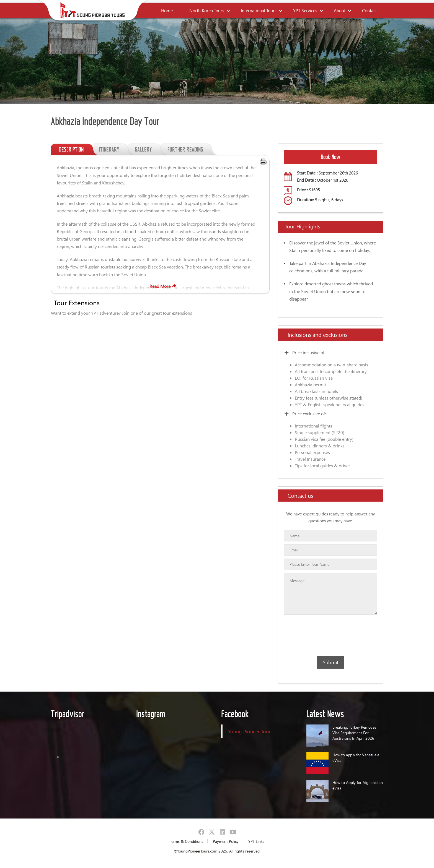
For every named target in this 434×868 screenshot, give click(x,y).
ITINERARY (113, 149)
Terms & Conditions (187, 841)
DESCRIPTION (75, 149)
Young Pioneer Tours (250, 731)
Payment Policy (226, 841)
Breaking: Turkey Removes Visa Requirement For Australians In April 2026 (354, 733)
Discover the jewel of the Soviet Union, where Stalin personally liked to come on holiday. (333, 246)
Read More (164, 286)
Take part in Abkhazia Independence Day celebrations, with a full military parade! (328, 267)
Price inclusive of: (309, 352)
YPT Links (256, 841)
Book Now (331, 157)
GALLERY (147, 149)
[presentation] (316, 635)
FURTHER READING (189, 149)
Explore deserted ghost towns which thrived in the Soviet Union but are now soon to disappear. (331, 291)
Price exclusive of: (309, 414)
